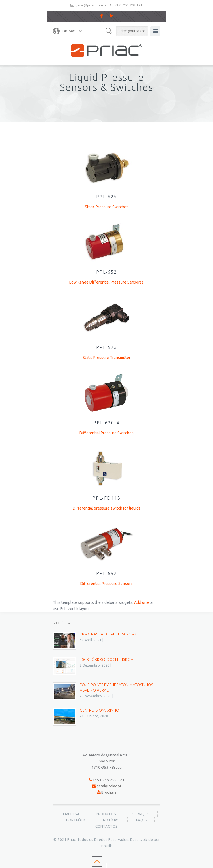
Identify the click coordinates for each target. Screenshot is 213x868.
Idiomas (65, 31)
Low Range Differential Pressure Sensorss (107, 282)
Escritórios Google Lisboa (107, 659)
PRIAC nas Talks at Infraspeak (108, 634)
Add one (141, 602)
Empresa (71, 814)
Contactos (107, 826)
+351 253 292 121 (128, 5)
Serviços (141, 814)
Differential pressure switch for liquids (107, 508)
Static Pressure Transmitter (107, 358)
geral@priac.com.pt (91, 5)
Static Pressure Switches (107, 207)
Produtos (106, 814)
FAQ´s (141, 820)
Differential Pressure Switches (107, 433)
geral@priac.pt (109, 786)
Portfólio (76, 820)
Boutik (107, 846)
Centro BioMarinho (99, 710)
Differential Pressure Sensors (107, 584)
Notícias (111, 820)
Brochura (109, 792)
